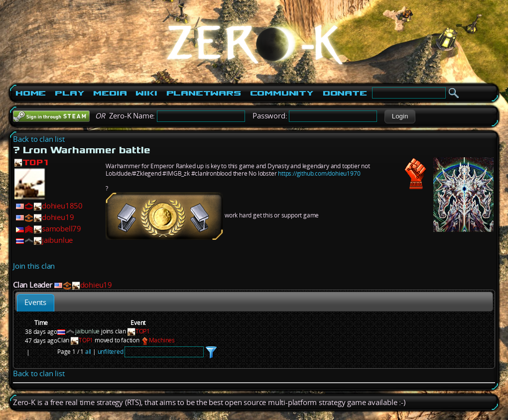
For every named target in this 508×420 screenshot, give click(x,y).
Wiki (146, 93)
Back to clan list (39, 139)
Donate (345, 93)
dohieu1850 (62, 206)
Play (69, 93)
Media (110, 93)
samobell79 (62, 229)
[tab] (36, 303)
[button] (400, 116)
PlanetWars (204, 93)
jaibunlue (57, 240)
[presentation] (36, 303)
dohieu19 (58, 217)
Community (282, 93)
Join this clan (34, 266)
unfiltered (111, 352)
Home (31, 93)
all (88, 352)
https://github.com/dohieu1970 (319, 173)
